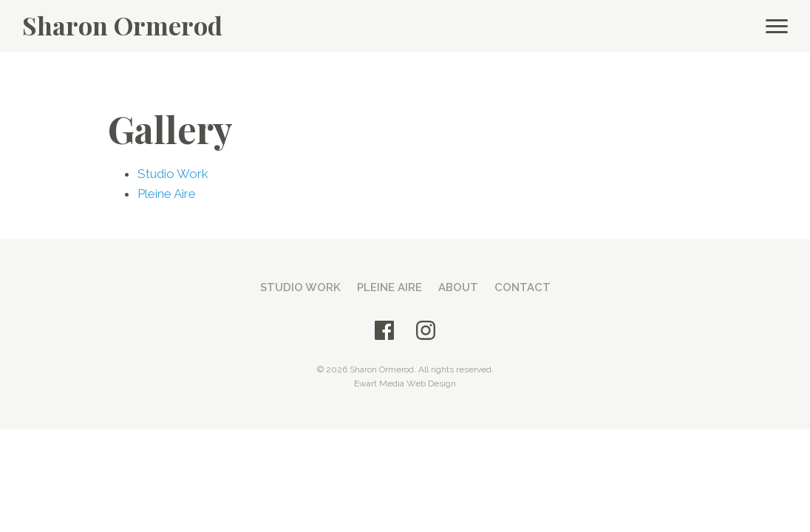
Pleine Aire (167, 194)
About (458, 287)
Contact (523, 287)
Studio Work (173, 174)
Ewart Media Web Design (405, 383)
